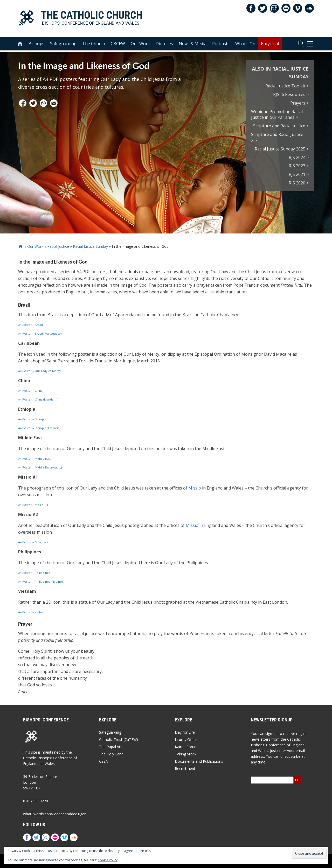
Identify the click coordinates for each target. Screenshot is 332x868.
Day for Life (185, 732)
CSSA (103, 761)
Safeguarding (63, 44)
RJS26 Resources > (291, 94)
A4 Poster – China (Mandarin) (38, 399)
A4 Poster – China (30, 391)
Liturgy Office (186, 739)
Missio (195, 488)
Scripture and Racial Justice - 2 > (278, 137)
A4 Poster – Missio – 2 (33, 542)
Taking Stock (186, 754)
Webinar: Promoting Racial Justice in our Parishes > (277, 115)
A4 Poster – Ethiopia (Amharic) (39, 428)
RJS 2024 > (299, 157)
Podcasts (221, 44)
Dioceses (164, 44)
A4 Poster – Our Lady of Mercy (40, 371)
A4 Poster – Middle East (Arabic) (40, 467)
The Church (94, 44)
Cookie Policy (108, 860)
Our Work (140, 44)
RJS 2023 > (299, 166)
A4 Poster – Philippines (34, 573)
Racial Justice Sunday (90, 246)
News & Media (193, 44)
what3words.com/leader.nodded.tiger (54, 814)
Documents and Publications (199, 761)
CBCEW (118, 44)
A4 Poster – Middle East (34, 459)
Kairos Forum (186, 747)
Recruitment (185, 769)
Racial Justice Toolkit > (287, 86)
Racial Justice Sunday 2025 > (282, 149)
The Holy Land (111, 754)
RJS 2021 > (299, 174)
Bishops (36, 44)
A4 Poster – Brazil (30, 325)
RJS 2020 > (299, 183)
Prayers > (299, 103)
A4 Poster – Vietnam (32, 612)
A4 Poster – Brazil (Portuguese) (40, 333)
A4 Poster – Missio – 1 (33, 505)
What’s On (245, 44)
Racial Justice (58, 246)
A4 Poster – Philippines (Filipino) (40, 581)
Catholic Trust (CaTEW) (119, 739)
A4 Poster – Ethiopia (32, 419)
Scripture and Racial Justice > (281, 126)
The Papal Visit (111, 747)
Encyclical (270, 44)
